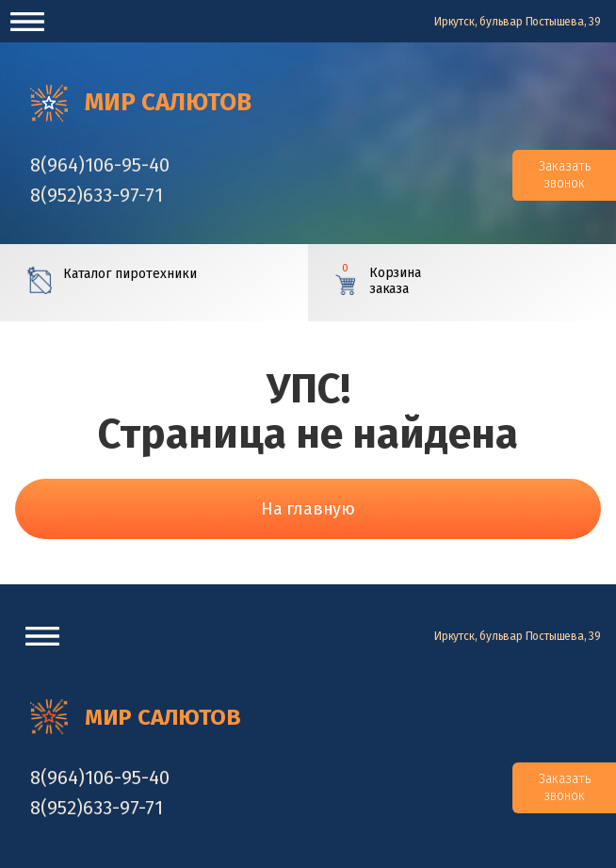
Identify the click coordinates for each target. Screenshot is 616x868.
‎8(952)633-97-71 (97, 195)
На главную (308, 509)
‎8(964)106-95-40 (100, 165)
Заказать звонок (565, 175)
